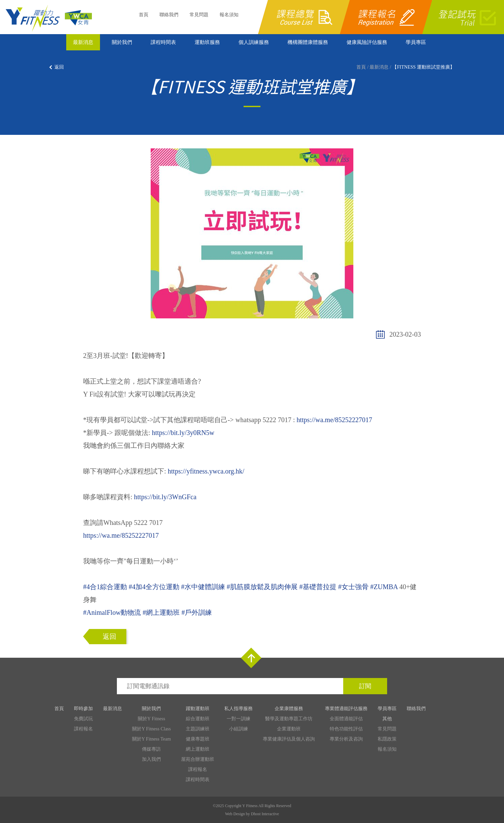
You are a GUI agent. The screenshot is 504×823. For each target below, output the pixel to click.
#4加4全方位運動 (154, 587)
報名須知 (229, 15)
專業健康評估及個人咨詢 (289, 739)
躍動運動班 (198, 709)
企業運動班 (289, 729)
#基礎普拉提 (318, 587)
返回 (59, 67)
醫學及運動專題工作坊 (289, 719)
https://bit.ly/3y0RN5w (183, 433)
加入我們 (151, 759)
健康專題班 (198, 739)
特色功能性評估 (346, 729)
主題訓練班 (198, 729)
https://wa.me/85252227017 (334, 420)
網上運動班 (198, 749)
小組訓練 (238, 729)
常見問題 (199, 15)
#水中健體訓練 (203, 587)
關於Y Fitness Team (152, 739)
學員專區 (416, 42)
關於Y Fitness (152, 719)
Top (251, 658)
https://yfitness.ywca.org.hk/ (206, 471)
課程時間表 (163, 42)
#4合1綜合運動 (105, 587)
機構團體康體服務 (308, 42)
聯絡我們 (169, 15)
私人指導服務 (238, 709)
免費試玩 (83, 719)
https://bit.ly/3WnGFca (165, 497)
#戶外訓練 (197, 612)
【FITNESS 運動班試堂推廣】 (423, 67)
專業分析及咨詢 (346, 739)
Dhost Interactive (265, 814)
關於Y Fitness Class (152, 729)
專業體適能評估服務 (346, 709)
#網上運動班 (161, 612)
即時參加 (83, 709)
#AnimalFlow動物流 (112, 612)
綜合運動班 (198, 719)
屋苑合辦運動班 (198, 759)
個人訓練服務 (254, 42)
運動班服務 (207, 42)
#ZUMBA (384, 587)
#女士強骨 (353, 587)
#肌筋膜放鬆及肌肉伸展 (262, 587)
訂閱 (365, 686)
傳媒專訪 (151, 749)
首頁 (144, 15)
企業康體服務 (289, 709)
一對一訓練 (238, 719)
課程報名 (83, 729)
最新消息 (83, 42)
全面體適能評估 (346, 719)
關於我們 (122, 42)
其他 (387, 719)
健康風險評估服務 (367, 42)
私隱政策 (387, 739)
